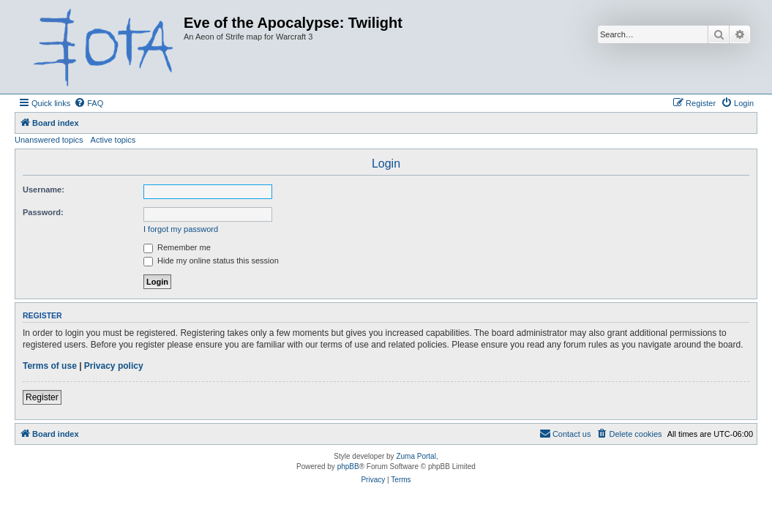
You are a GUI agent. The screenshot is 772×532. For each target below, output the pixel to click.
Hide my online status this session (211, 261)
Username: (44, 190)
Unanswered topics (49, 140)
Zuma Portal (416, 456)
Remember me (177, 247)
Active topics (113, 140)
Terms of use (50, 366)
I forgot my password (181, 229)
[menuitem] (89, 103)
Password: (43, 212)
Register (42, 397)
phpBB (348, 467)
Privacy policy (114, 366)
